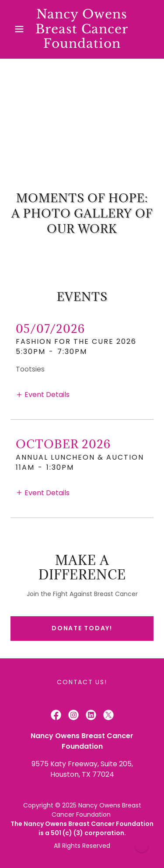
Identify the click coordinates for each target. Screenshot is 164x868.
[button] (21, 29)
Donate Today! (82, 628)
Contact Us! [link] (82, 682)
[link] (82, 29)
